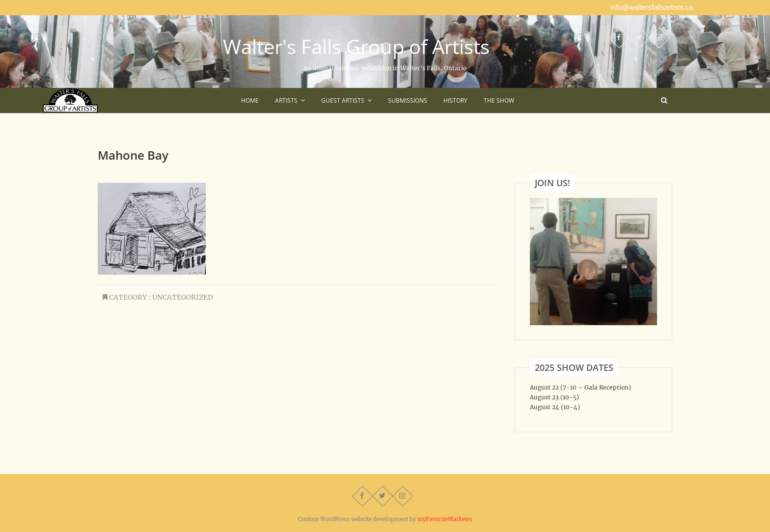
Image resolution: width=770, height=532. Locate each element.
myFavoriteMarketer (445, 519)
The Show (499, 100)
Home (250, 100)
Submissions (408, 100)
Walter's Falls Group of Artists (356, 47)
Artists (286, 100)
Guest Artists (343, 100)
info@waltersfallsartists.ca (652, 7)
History (455, 100)
